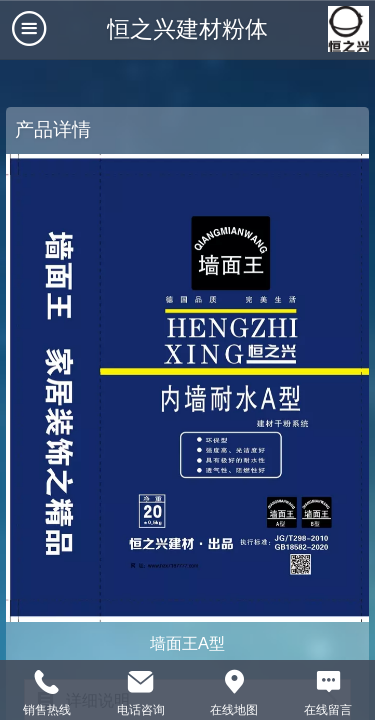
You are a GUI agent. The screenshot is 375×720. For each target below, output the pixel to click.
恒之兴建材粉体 (187, 29)
